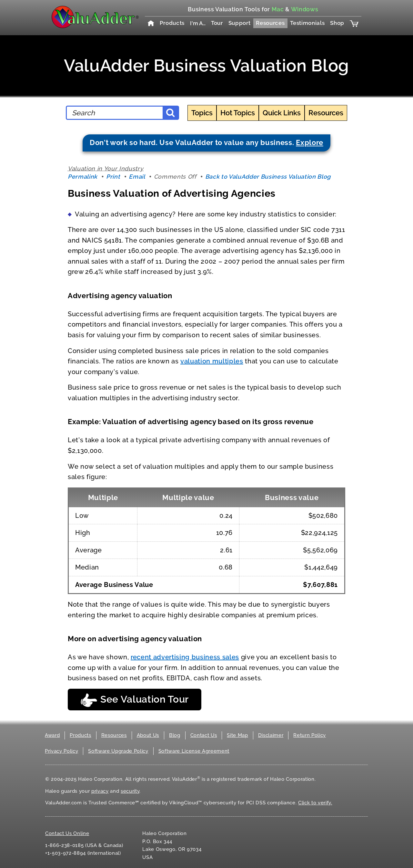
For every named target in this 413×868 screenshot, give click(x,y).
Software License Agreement (194, 751)
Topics (202, 113)
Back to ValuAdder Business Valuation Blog (268, 177)
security (130, 791)
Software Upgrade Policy (118, 751)
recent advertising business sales (185, 657)
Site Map (237, 735)
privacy (100, 791)
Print (113, 177)
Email (137, 177)
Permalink (83, 177)
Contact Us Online (67, 833)
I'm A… (198, 23)
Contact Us (204, 735)
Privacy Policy (61, 751)
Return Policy (310, 735)
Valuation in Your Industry (106, 168)
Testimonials (307, 23)
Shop (337, 23)
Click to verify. (315, 803)
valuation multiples (212, 361)
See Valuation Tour (135, 700)
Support (240, 23)
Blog (175, 735)
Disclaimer (271, 735)
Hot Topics (238, 113)
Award (52, 735)
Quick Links (282, 113)
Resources (270, 23)
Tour (217, 23)
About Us (148, 735)
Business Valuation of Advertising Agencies (172, 193)
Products (172, 23)
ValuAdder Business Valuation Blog (206, 65)
